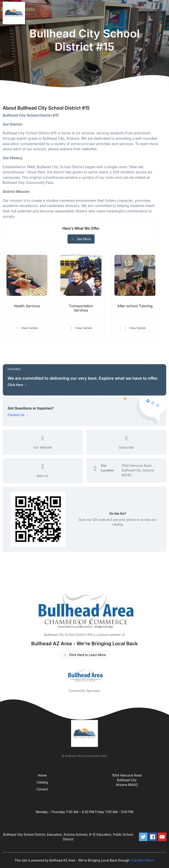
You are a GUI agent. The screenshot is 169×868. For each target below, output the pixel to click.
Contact (42, 789)
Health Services (27, 306)
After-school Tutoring (135, 306)
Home (42, 775)
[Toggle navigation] (162, 13)
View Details (27, 328)
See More (81, 239)
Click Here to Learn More (85, 655)
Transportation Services (81, 308)
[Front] (15, 13)
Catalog (42, 782)
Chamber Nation (142, 860)
